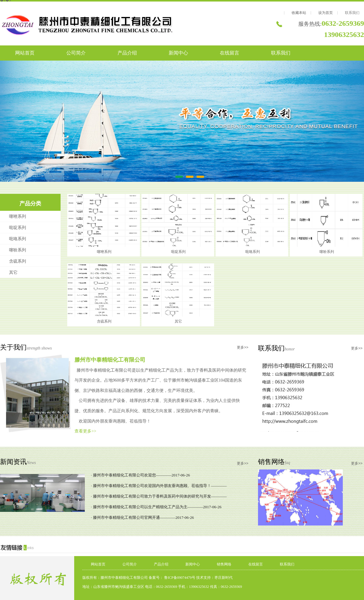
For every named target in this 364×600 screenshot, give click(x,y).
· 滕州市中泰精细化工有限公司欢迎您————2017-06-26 (140, 475)
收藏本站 (299, 13)
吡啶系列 (18, 228)
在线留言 (230, 53)
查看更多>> (85, 431)
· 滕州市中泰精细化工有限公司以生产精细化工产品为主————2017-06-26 (156, 507)
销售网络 (224, 564)
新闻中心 (178, 53)
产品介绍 (127, 53)
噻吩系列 (18, 250)
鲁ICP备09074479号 (179, 578)
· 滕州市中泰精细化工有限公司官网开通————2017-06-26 (142, 517)
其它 (13, 272)
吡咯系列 (18, 239)
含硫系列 (18, 261)
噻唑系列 (18, 216)
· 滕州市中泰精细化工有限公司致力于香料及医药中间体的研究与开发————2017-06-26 (159, 498)
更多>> (243, 347)
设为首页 (326, 13)
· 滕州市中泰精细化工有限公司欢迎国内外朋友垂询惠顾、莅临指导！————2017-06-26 (159, 487)
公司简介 (76, 53)
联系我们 (352, 13)
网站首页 (25, 53)
